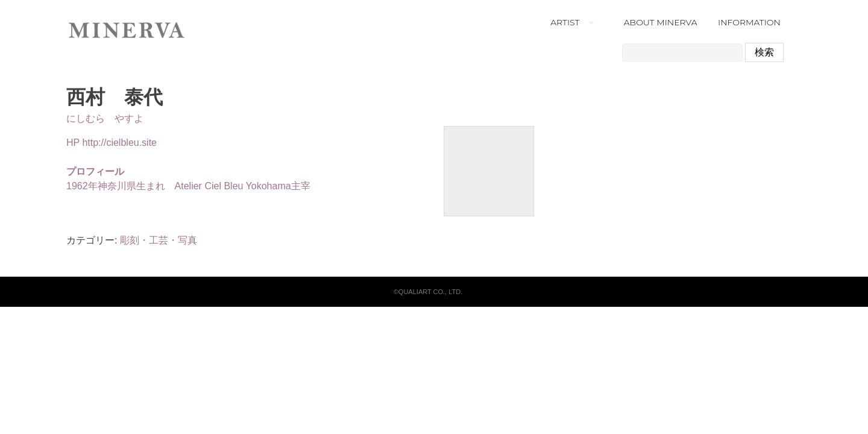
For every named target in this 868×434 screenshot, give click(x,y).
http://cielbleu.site (119, 143)
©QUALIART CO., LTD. (428, 292)
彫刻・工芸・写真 (159, 240)
